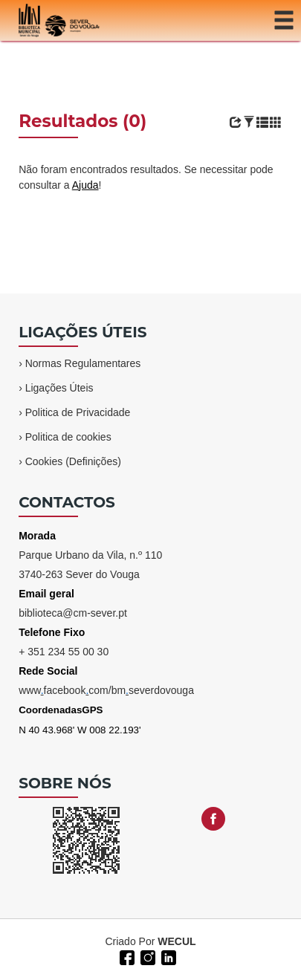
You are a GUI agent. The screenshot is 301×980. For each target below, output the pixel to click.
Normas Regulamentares (83, 363)
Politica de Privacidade (78, 412)
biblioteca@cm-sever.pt (73, 613)
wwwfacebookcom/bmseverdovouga (106, 690)
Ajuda (85, 185)
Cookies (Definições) (73, 461)
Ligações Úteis (59, 388)
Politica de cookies (68, 437)
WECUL (177, 941)
